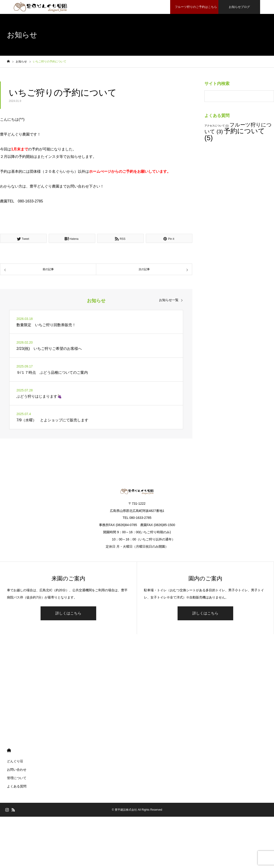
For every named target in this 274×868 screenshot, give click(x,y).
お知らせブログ (239, 7)
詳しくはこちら (68, 613)
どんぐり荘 (15, 761)
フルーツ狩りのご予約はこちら (195, 7)
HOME (9, 750)
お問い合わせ (17, 770)
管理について (17, 778)
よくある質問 (17, 786)
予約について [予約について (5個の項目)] (235, 134)
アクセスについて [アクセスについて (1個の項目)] (217, 126)
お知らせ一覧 (169, 300)
